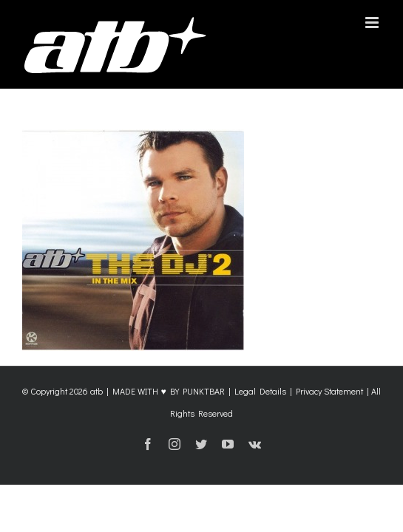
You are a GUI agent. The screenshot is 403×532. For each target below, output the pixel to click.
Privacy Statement (329, 428)
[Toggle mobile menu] (373, 23)
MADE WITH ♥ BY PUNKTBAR (168, 428)
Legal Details (260, 428)
